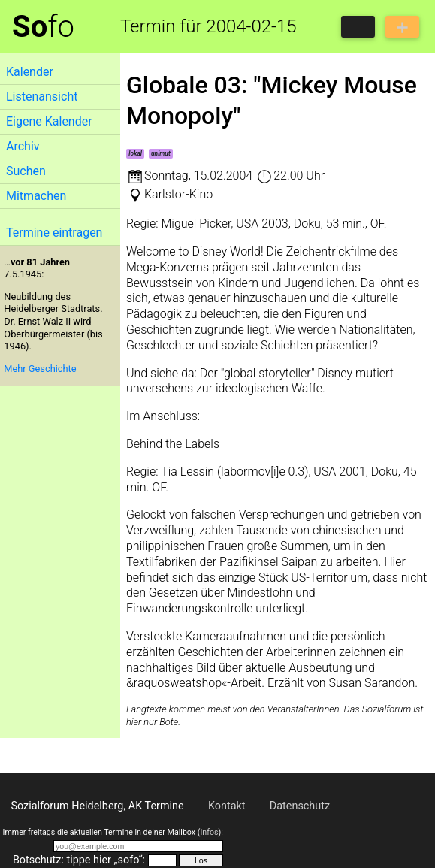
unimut (161, 153)
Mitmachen (36, 196)
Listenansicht (42, 97)
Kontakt (227, 806)
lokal (135, 153)
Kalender (30, 72)
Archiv (23, 146)
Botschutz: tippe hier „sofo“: (79, 860)
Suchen (26, 171)
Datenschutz (300, 806)
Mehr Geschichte (40, 369)
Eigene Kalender (49, 121)
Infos (209, 832)
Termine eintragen (54, 233)
